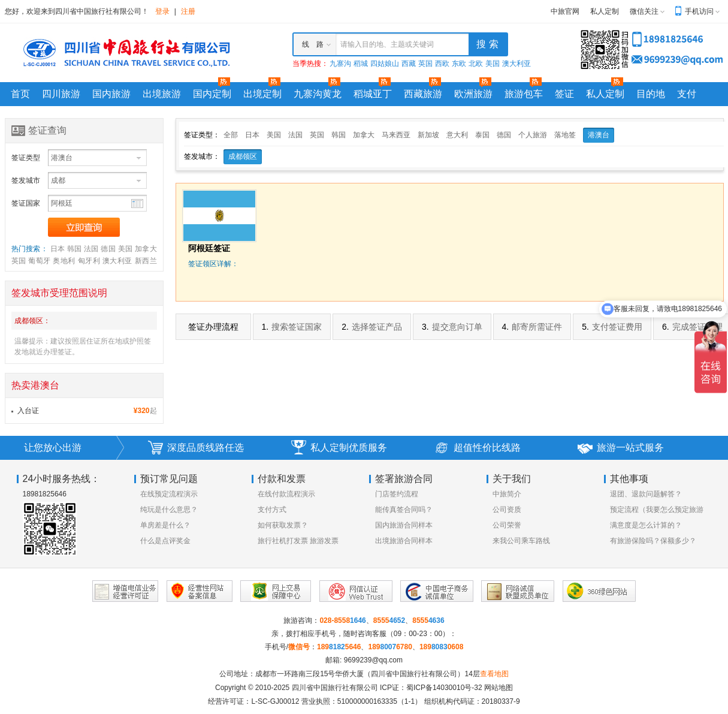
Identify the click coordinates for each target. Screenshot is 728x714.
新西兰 (146, 261)
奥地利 (64, 261)
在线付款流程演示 (286, 494)
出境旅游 (162, 94)
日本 (58, 249)
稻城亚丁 (373, 94)
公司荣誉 (507, 525)
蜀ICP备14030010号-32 (444, 688)
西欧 (442, 64)
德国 (108, 249)
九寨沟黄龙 (318, 94)
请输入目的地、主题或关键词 (387, 44)
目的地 (651, 94)
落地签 (565, 135)
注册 (188, 11)
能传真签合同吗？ (404, 510)
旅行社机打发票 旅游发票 (298, 541)
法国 (91, 249)
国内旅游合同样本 (404, 525)
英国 (425, 64)
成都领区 (243, 156)
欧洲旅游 (473, 94)
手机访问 (699, 11)
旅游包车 (524, 94)
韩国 (75, 249)
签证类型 (26, 158)
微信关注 (644, 11)
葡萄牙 (39, 261)
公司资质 (507, 510)
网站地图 (499, 688)
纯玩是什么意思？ (169, 510)
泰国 (482, 135)
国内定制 (212, 94)
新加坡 (428, 135)
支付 (687, 94)
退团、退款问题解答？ (646, 494)
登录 (162, 11)
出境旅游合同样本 (404, 541)
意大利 (457, 135)
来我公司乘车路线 (521, 541)
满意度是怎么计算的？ (646, 525)
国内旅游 (111, 94)
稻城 (361, 64)
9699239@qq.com (373, 660)
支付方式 (272, 510)
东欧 (459, 64)
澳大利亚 (516, 64)
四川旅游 (61, 94)
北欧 (476, 64)
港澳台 (599, 135)
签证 (564, 94)
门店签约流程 (397, 494)
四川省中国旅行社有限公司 (335, 688)
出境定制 (262, 94)
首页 (20, 94)
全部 (231, 135)
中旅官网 (565, 11)
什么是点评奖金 (165, 541)
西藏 (409, 64)
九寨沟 (340, 64)
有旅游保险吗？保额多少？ (653, 541)
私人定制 (605, 11)
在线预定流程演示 (169, 494)
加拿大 (146, 249)
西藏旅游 (423, 94)
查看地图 (494, 674)
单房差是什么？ (165, 525)
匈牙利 (89, 261)
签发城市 (26, 180)
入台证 (28, 411)
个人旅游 (533, 135)
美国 (493, 64)
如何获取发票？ (283, 525)
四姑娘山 (385, 64)
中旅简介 (507, 494)
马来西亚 (396, 135)
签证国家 (26, 203)
